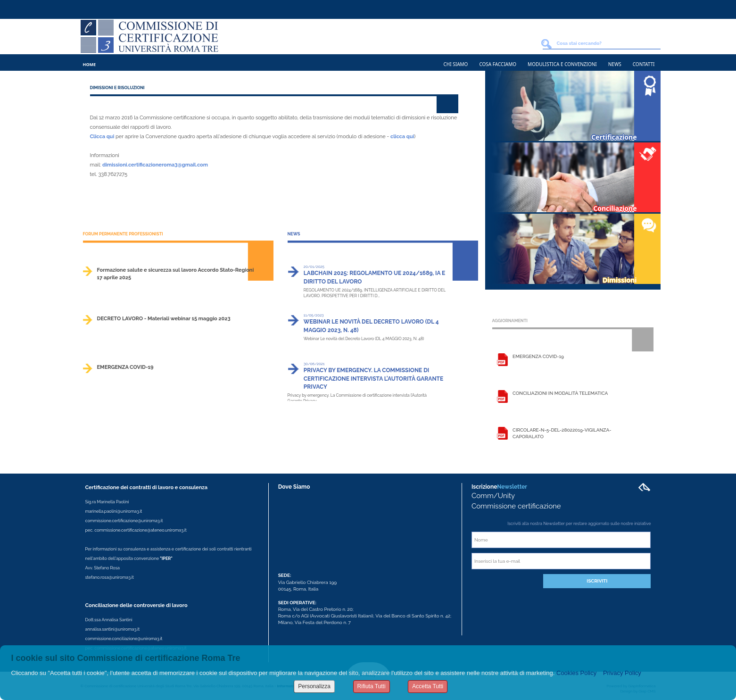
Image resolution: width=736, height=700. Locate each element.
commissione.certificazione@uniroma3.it (124, 521)
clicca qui (402, 137)
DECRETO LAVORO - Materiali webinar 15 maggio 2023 (164, 319)
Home (90, 64)
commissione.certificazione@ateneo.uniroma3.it (140, 530)
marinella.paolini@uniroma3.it (114, 511)
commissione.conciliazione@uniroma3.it (124, 639)
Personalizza (314, 686)
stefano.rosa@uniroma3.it (110, 577)
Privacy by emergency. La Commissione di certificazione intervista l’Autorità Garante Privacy (373, 378)
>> (271, 286)
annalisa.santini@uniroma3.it (112, 629)
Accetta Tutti (428, 686)
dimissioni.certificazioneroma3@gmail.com (155, 165)
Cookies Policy (576, 673)
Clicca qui (102, 137)
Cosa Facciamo (498, 64)
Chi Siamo (456, 64)
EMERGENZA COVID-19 (125, 367)
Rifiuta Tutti (372, 686)
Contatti (644, 64)
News (615, 64)
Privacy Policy (622, 673)
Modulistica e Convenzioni (562, 64)
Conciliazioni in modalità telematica (560, 393)
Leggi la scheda (502, 361)
